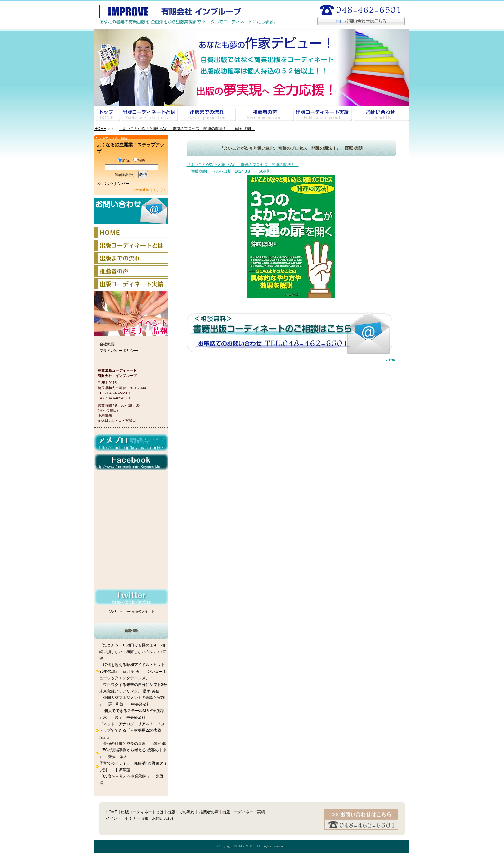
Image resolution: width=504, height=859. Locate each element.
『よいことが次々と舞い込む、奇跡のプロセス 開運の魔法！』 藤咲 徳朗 (187, 129)
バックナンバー (116, 184)
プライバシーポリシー (119, 351)
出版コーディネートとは (142, 812)
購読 (124, 160)
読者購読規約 (125, 175)
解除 (139, 160)
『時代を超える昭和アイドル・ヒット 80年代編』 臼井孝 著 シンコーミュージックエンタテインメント (133, 671)
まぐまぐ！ (158, 190)
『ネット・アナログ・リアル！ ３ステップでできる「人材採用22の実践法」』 (132, 731)
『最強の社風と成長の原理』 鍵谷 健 (133, 744)
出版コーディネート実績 (244, 812)
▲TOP (390, 360)
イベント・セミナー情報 (127, 818)
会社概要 (107, 344)
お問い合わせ (164, 818)
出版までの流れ (181, 812)
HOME (100, 129)
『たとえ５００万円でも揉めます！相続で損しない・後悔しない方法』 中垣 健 (133, 652)
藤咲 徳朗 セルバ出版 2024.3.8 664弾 (228, 171)
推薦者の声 (209, 812)
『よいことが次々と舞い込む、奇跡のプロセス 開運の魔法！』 (243, 165)
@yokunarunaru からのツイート (131, 611)
